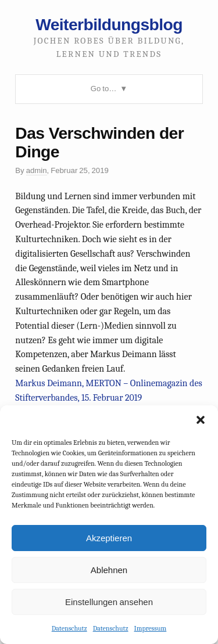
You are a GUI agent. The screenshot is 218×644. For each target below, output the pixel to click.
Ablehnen (109, 570)
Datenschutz (69, 628)
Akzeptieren (109, 538)
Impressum (151, 628)
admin (37, 170)
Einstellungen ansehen (109, 602)
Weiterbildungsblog (109, 24)
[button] (201, 420)
